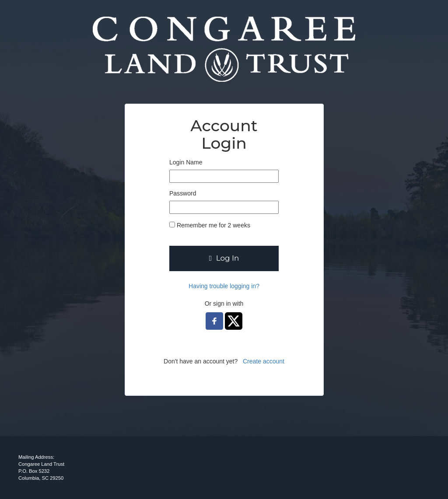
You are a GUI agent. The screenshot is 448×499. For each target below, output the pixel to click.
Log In (224, 258)
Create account (264, 361)
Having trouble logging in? (224, 286)
